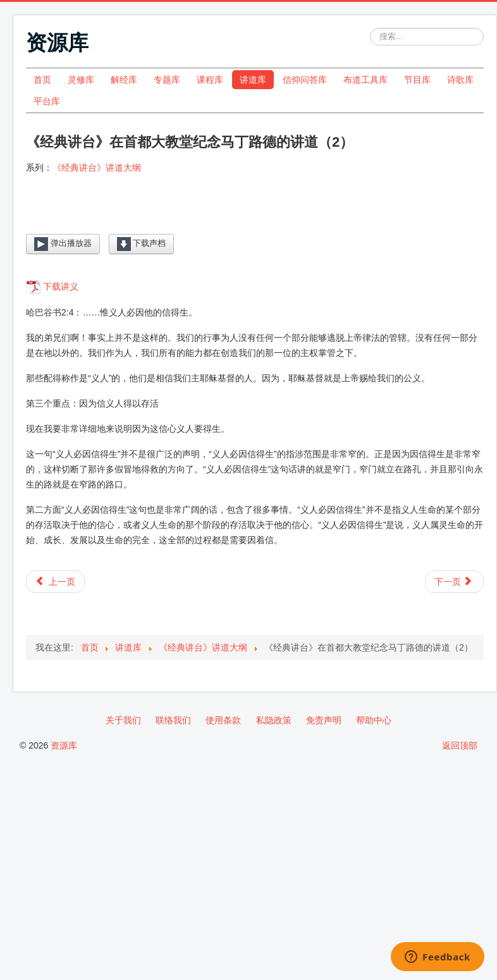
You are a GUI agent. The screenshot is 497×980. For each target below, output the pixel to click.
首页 (42, 80)
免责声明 (324, 720)
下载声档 (142, 244)
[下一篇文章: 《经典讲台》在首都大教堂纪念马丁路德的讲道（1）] (454, 582)
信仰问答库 (305, 80)
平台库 (47, 101)
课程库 (210, 80)
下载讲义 (61, 286)
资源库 (64, 745)
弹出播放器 (63, 244)
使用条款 (223, 720)
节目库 (417, 80)
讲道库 (253, 80)
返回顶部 (460, 745)
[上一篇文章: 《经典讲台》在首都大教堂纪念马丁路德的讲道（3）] (55, 582)
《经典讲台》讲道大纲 (97, 168)
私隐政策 (274, 720)
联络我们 (173, 720)
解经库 (124, 80)
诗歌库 (460, 80)
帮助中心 (374, 720)
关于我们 (123, 720)
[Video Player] (255, 214)
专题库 (167, 80)
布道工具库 (365, 80)
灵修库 (81, 80)
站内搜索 (370, 28)
